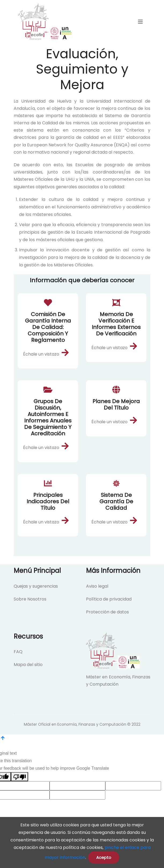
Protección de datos (107, 612)
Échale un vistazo (46, 354)
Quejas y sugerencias (36, 586)
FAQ (18, 652)
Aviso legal (97, 586)
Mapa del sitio (28, 665)
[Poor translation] (20, 777)
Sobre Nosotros (30, 599)
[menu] (140, 22)
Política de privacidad (109, 599)
